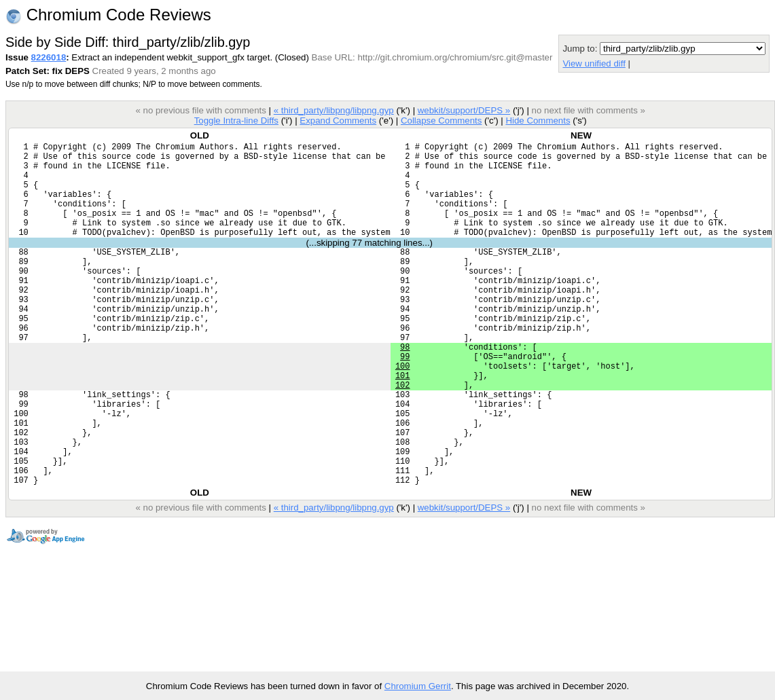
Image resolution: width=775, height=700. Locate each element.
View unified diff (594, 63)
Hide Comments (538, 121)
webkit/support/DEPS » (464, 110)
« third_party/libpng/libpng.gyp (334, 110)
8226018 (49, 57)
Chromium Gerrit (418, 686)
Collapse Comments (441, 121)
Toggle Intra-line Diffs (236, 121)
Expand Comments (338, 121)
